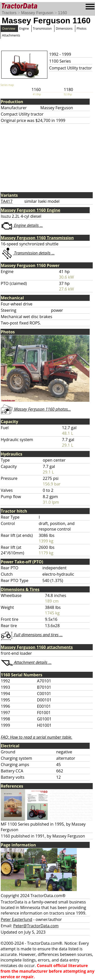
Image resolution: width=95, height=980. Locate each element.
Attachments (11, 35)
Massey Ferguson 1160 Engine (31, 210)
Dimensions (64, 29)
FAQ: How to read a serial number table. (36, 737)
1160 (63, 13)
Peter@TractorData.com (36, 926)
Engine (24, 29)
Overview (9, 29)
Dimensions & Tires (20, 589)
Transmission (42, 29)
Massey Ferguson (37, 13)
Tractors (9, 13)
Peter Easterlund (16, 919)
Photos (81, 29)
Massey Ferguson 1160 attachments (37, 647)
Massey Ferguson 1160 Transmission (37, 238)
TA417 (7, 201)
